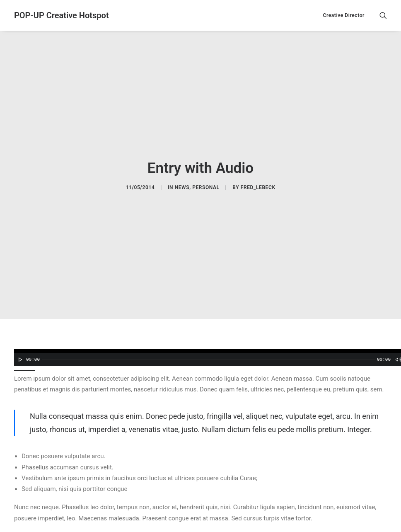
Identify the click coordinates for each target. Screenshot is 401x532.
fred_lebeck (258, 173)
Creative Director (344, 15)
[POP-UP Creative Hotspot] (62, 15)
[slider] (209, 330)
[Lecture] (19, 330)
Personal (206, 173)
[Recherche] (383, 15)
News (182, 173)
